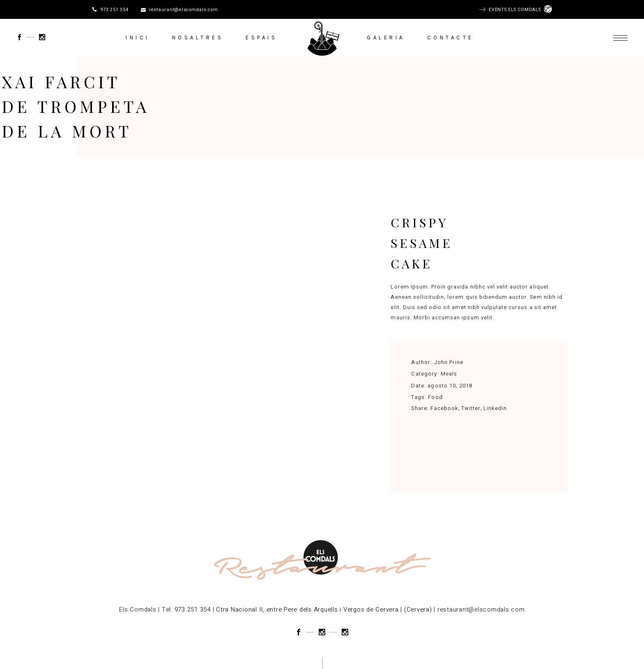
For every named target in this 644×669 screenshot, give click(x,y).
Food (435, 397)
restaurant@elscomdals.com (184, 10)
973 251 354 (114, 10)
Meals (449, 374)
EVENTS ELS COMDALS (516, 10)
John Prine (449, 362)
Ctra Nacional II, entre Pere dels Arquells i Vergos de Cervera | (309, 609)
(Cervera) (418, 609)
